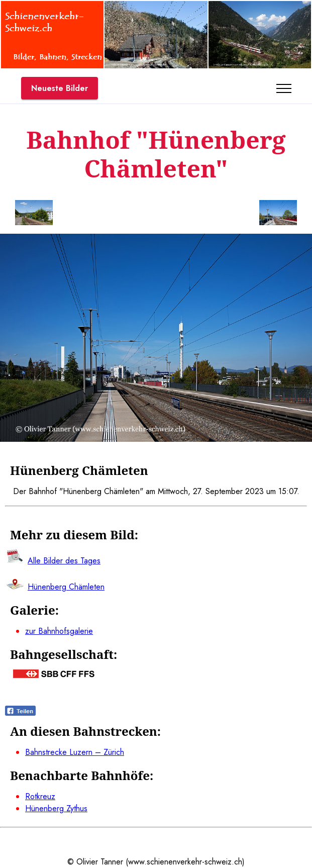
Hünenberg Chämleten (66, 587)
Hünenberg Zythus (56, 808)
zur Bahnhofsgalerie (59, 631)
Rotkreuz (40, 796)
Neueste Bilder (60, 88)
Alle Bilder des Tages (64, 561)
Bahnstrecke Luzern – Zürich (75, 752)
